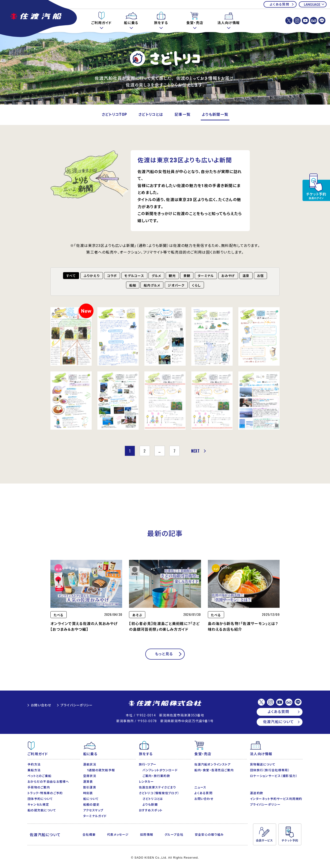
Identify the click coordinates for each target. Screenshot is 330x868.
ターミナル (206, 276)
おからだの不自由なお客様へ (48, 782)
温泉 (246, 276)
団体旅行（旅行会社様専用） (270, 770)
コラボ (112, 276)
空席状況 (90, 776)
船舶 (133, 285)
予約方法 (34, 764)
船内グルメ (152, 285)
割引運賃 (90, 787)
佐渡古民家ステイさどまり (157, 787)
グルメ (157, 276)
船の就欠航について (42, 810)
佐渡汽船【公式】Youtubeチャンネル (305, 21)
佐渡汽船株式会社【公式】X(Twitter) (289, 21)
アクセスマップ (93, 810)
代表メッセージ (118, 835)
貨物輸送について (263, 764)
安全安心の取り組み (209, 835)
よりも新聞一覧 (215, 115)
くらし (196, 285)
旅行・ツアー (148, 764)
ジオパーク (176, 285)
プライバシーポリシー (77, 705)
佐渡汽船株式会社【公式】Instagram (297, 21)
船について (91, 799)
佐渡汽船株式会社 (165, 704)
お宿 (261, 276)
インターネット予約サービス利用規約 (276, 799)
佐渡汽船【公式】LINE (322, 21)
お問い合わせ (41, 705)
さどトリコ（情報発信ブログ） (159, 793)
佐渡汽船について (278, 722)
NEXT (195, 451)
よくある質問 (279, 4)
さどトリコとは (151, 115)
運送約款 (257, 793)
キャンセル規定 (38, 805)
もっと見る (164, 654)
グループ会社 (174, 835)
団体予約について (40, 799)
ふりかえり (92, 276)
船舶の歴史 (91, 805)
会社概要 (89, 835)
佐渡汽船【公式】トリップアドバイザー (314, 21)
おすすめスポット (151, 810)
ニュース (200, 787)
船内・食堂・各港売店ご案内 (214, 770)
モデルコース (134, 276)
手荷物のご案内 (39, 787)
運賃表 (88, 782)
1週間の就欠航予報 (101, 770)
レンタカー (146, 782)
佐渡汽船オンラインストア (212, 764)
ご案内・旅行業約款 (156, 776)
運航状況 (90, 764)
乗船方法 (34, 770)
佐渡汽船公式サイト (39, 19)
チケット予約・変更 (316, 187)
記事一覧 (183, 115)
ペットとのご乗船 (39, 776)
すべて (71, 276)
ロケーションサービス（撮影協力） (274, 776)
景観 (187, 276)
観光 (172, 276)
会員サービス (264, 835)
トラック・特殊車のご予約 (45, 793)
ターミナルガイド (95, 816)
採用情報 (147, 835)
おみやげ (228, 276)
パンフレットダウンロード (160, 770)
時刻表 (88, 793)
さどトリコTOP (114, 115)
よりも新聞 (150, 805)
